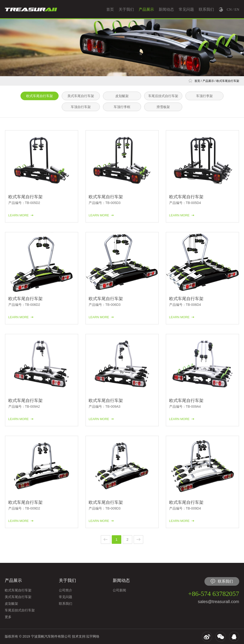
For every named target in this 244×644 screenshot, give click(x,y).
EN (237, 10)
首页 (110, 9)
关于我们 (126, 9)
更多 (8, 617)
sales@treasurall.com (218, 602)
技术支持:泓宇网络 (86, 636)
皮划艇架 (122, 96)
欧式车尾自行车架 (228, 81)
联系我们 (206, 9)
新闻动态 (166, 9)
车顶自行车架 (81, 107)
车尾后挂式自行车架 (163, 96)
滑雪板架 (163, 107)
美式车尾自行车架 (81, 96)
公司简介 (66, 590)
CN (229, 10)
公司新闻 (119, 590)
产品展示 (146, 9)
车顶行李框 (122, 107)
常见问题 (186, 9)
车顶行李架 (204, 96)
